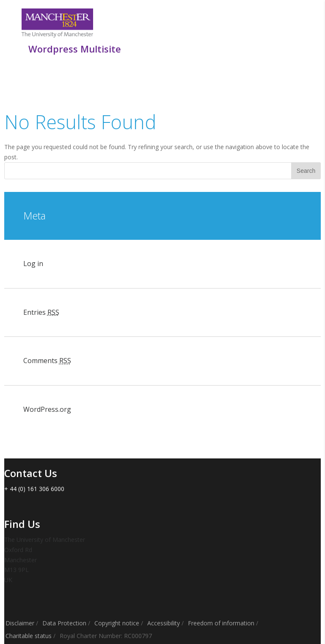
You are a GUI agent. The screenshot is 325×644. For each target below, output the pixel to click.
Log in (33, 264)
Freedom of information (221, 623)
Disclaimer (20, 623)
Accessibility (164, 623)
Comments (47, 361)
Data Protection (64, 623)
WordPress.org (47, 409)
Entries (41, 312)
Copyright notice (117, 623)
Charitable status (29, 636)
